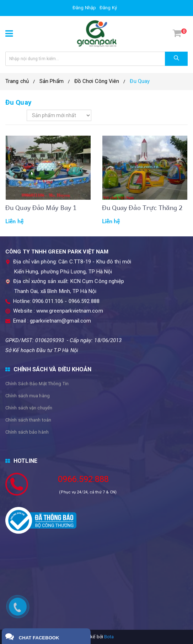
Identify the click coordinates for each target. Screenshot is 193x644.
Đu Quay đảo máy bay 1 (41, 207)
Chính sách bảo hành (27, 432)
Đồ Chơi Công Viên (97, 81)
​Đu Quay (140, 81)
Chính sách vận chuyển (29, 408)
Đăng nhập (84, 8)
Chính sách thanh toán (28, 420)
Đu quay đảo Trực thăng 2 (142, 207)
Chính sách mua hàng (28, 396)
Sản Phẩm (52, 81)
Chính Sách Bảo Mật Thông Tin (37, 384)
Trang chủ (17, 81)
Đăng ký (108, 8)
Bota (109, 637)
